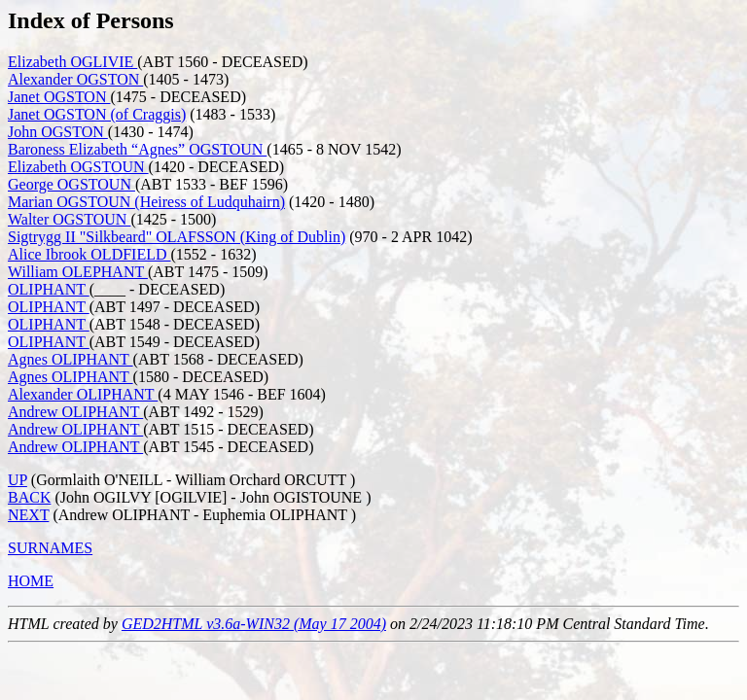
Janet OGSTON (59, 97)
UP (18, 480)
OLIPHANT (49, 289)
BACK (29, 497)
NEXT (28, 515)
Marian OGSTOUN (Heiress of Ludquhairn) (146, 202)
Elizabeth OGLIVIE (72, 62)
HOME (31, 581)
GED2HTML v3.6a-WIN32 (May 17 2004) (254, 624)
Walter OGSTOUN (69, 219)
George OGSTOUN (71, 184)
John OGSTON (58, 132)
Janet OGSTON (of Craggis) (97, 114)
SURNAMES (50, 548)
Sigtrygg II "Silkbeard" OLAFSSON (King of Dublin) (177, 237)
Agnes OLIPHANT (71, 359)
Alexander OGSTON (75, 79)
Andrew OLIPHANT (75, 412)
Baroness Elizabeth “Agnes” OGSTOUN (137, 149)
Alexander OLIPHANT (83, 394)
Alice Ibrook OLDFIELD (89, 254)
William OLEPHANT (78, 272)
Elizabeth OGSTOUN (78, 167)
